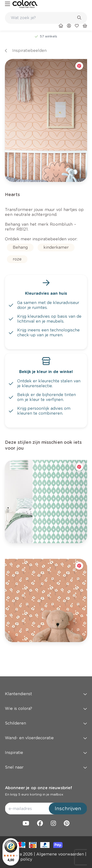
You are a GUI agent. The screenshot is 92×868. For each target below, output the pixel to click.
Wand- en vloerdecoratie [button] (46, 738)
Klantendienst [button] (46, 694)
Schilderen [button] (46, 723)
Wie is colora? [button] (46, 709)
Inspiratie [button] (46, 753)
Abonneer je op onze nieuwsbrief (39, 788)
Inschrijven (68, 809)
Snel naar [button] (46, 767)
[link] (25, 4)
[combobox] (46, 18)
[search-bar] (43, 18)
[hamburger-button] (7, 4)
